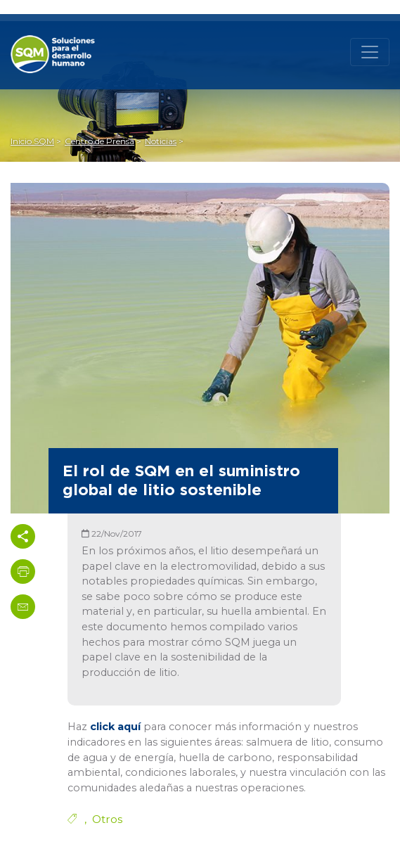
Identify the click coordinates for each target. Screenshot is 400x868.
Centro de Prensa (99, 141)
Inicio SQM (32, 141)
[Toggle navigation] (370, 52)
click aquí (115, 727)
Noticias (161, 141)
